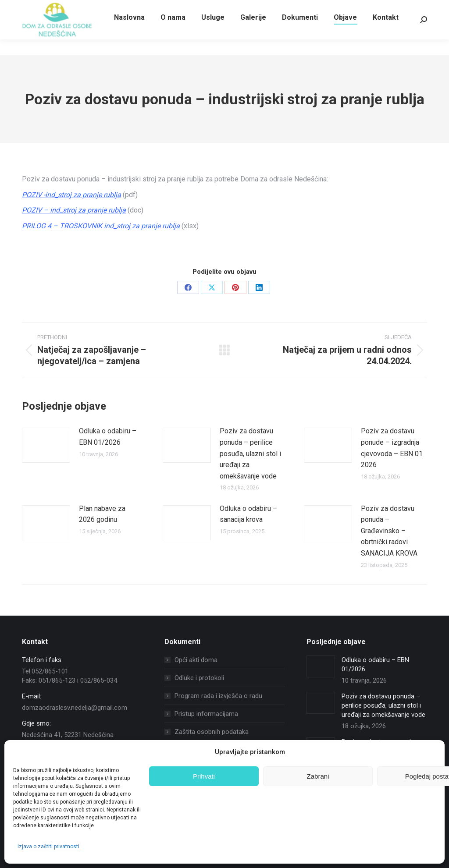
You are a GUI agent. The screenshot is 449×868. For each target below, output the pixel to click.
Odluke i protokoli (199, 678)
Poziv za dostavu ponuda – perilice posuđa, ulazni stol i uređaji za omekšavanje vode (250, 453)
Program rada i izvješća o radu (218, 696)
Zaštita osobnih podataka (212, 732)
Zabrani (318, 776)
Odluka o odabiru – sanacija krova (248, 514)
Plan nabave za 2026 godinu (102, 514)
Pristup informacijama (206, 714)
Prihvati (204, 776)
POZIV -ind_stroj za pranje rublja (71, 195)
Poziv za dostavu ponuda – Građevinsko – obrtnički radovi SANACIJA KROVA (389, 531)
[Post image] (46, 445)
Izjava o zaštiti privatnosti (48, 847)
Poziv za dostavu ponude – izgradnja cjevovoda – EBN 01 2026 (392, 448)
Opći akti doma (196, 660)
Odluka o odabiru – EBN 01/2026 (108, 437)
